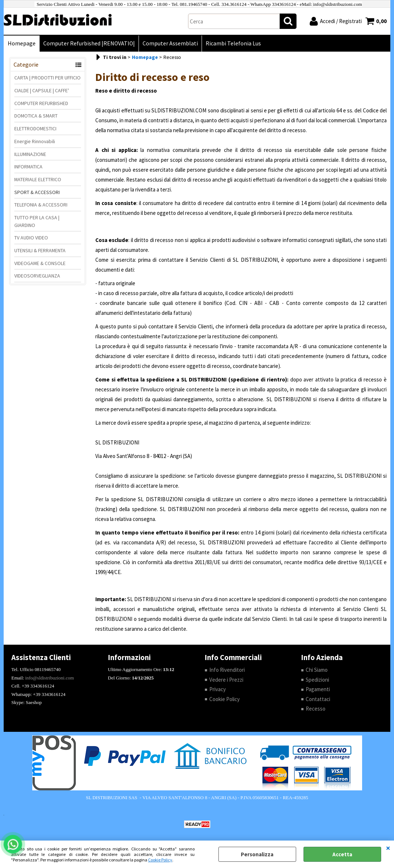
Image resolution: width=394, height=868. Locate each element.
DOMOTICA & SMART (36, 116)
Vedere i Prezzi (226, 680)
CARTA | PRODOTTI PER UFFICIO (47, 78)
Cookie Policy (160, 860)
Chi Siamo (317, 670)
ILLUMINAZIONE (30, 154)
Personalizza (257, 854)
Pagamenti (318, 689)
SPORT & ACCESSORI (37, 192)
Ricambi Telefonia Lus (233, 43)
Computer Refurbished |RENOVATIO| (89, 43)
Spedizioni (317, 680)
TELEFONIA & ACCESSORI (41, 205)
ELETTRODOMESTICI (35, 128)
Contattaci (318, 699)
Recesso (316, 709)
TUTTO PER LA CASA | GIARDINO (37, 221)
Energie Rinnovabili (35, 141)
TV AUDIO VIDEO (31, 238)
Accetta (342, 854)
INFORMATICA (28, 167)
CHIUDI (388, 848)
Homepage (22, 43)
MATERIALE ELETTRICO (38, 179)
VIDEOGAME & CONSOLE (40, 263)
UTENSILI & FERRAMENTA (40, 250)
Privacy (218, 689)
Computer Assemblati (170, 43)
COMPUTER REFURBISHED (41, 103)
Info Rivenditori (227, 670)
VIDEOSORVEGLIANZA (37, 276)
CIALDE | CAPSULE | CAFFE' (42, 90)
